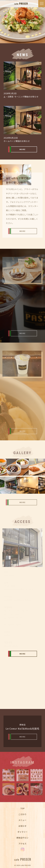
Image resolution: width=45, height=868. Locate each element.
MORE (22, 149)
